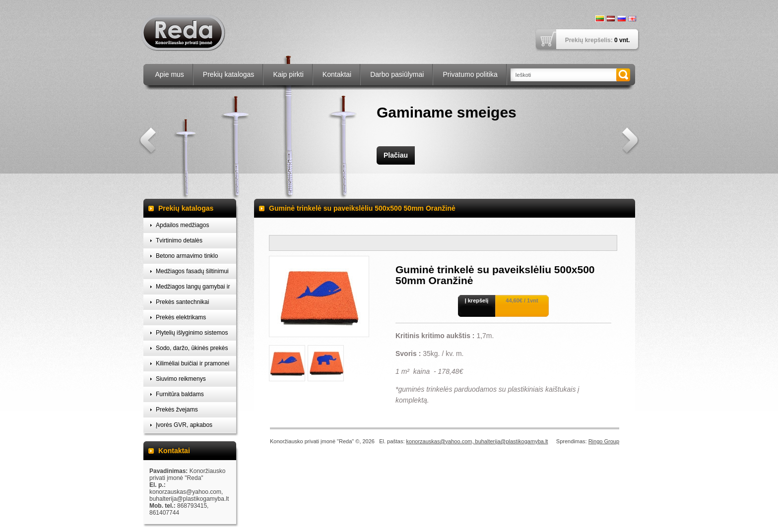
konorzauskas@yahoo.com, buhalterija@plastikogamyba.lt (477, 441)
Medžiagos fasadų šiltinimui (192, 271)
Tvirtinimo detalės (179, 240)
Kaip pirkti (288, 74)
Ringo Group (604, 441)
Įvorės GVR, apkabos (184, 425)
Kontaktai (337, 74)
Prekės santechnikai (182, 302)
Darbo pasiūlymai (397, 74)
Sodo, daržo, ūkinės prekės (192, 348)
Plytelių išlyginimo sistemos (192, 333)
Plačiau (396, 155)
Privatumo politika (470, 74)
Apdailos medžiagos (182, 225)
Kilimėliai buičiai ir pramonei (193, 363)
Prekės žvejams (177, 410)
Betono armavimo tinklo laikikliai (187, 258)
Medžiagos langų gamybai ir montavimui (193, 289)
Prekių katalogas (229, 74)
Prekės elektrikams (181, 317)
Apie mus (170, 74)
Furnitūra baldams (180, 394)
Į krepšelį (477, 300)
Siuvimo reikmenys (181, 379)
